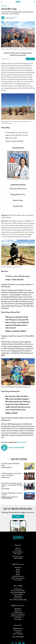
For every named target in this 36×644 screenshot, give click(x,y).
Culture (4, 6)
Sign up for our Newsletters (18, 614)
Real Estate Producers (18, 576)
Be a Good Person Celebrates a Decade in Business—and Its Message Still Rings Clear (12, 485)
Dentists (18, 571)
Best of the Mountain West (18, 591)
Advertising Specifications (18, 616)
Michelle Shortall (7, 467)
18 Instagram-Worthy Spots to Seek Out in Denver (12, 494)
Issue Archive (18, 550)
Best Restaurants (18, 589)
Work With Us (18, 609)
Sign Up (30, 59)
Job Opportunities (18, 612)
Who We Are (18, 610)
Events (18, 569)
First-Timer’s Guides (18, 594)
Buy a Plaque (18, 554)
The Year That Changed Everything (18, 600)
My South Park (18, 206)
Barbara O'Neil (5, 477)
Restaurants (18, 567)
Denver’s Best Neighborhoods (18, 592)
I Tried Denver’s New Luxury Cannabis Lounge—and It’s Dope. (11, 474)
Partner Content (18, 580)
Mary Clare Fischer (11, 17)
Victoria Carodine (7, 498)
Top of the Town (18, 598)
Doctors (18, 573)
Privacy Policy (18, 619)
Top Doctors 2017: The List (18, 189)
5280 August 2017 (10, 19)
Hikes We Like (18, 596)
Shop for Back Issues (18, 552)
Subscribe (18, 548)
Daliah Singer (5, 489)
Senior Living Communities (18, 578)
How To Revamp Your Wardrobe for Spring (10, 464)
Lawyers (18, 575)
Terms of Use (18, 618)
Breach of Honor (18, 200)
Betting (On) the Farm (18, 194)
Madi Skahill (14, 497)
